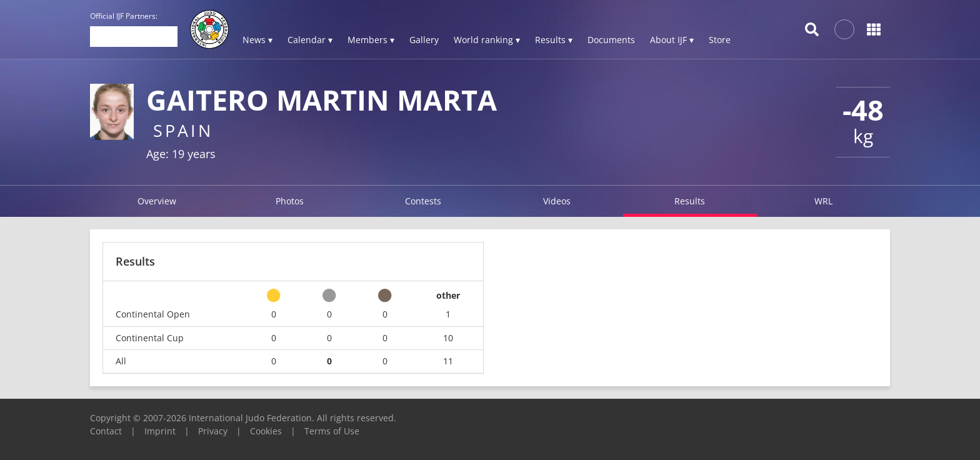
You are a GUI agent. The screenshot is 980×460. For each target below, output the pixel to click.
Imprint (160, 431)
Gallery (424, 40)
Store (720, 40)
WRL (823, 201)
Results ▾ (554, 40)
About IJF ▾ (672, 40)
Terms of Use (332, 431)
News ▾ (257, 40)
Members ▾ (371, 40)
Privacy (213, 431)
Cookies (266, 431)
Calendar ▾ (310, 40)
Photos (290, 201)
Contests (423, 201)
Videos (557, 201)
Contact (106, 431)
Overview (157, 201)
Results (690, 201)
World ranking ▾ (487, 40)
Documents (611, 40)
